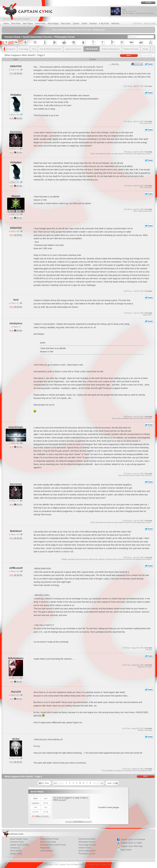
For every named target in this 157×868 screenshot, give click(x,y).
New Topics (28, 24)
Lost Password (47, 851)
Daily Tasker (126, 850)
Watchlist (115, 24)
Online (84, 24)
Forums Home (13, 37)
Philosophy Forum (64, 37)
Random (93, 24)
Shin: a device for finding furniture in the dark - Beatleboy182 (78, 30)
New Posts (16, 24)
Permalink (149, 86)
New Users (66, 24)
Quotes (76, 24)
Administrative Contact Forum (53, 845)
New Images (53, 24)
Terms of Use (94, 864)
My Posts (104, 24)
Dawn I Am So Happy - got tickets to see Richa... (139, 11)
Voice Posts (40, 24)
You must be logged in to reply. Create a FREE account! (71, 807)
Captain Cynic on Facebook (133, 839)
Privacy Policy (16, 854)
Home (6, 24)
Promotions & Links (87, 854)
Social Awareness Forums (37, 37)
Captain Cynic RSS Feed (132, 846)
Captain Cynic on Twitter (132, 843)
